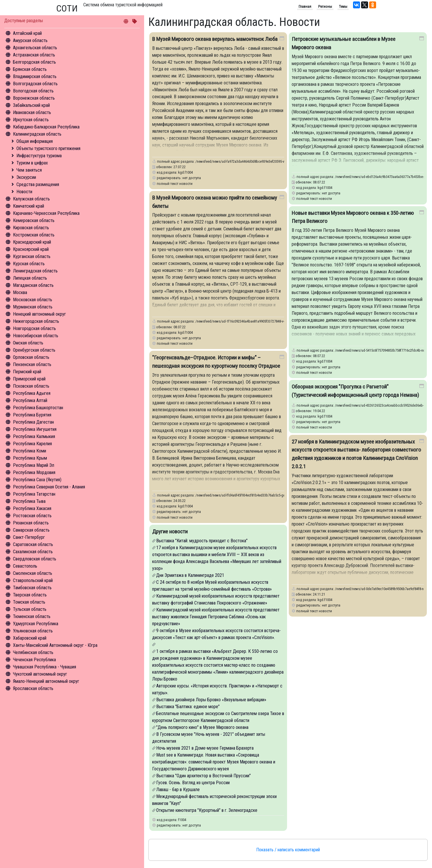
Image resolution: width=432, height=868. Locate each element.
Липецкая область (30, 278)
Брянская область (30, 69)
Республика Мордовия (34, 472)
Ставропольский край (33, 580)
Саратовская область (33, 544)
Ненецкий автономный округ (39, 314)
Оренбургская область (34, 350)
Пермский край (27, 372)
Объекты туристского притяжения (48, 148)
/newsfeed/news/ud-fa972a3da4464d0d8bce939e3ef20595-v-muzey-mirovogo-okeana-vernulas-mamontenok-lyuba (279, 161)
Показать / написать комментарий (288, 850)
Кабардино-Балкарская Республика (46, 127)
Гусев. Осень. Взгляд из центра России (193, 783)
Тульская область (30, 609)
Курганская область (32, 256)
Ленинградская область (35, 271)
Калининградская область (37, 134)
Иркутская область (31, 120)
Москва (20, 292)
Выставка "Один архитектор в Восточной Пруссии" (203, 776)
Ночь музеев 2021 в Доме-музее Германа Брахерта (205, 748)
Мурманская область (33, 307)
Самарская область (31, 530)
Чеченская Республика (34, 660)
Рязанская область (31, 523)
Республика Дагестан (33, 422)
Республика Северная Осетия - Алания (49, 487)
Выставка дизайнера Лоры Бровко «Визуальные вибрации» (211, 700)
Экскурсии (26, 177)
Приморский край (29, 379)
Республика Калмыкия (34, 436)
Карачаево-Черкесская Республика (46, 213)
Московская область (33, 300)
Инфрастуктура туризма (39, 156)
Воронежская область (34, 98)
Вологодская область (33, 91)
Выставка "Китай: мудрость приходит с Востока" (202, 541)
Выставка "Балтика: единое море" (188, 707)
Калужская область (31, 199)
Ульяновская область (33, 631)
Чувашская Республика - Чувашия (45, 667)
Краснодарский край (32, 242)
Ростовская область (32, 516)
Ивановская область (32, 112)
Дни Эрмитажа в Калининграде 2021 (190, 575)
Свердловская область (35, 559)
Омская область (28, 343)
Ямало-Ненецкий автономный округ (46, 681)
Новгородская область (34, 328)
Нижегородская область (36, 321)
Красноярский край (31, 249)
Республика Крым (30, 458)
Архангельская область (35, 48)
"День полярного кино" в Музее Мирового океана (202, 727)
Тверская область (30, 595)
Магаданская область (33, 285)
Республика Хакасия (32, 508)
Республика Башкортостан (38, 408)
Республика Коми (30, 451)
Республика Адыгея (32, 393)
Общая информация (35, 141)
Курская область (29, 264)
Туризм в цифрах (32, 163)
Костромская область (34, 235)
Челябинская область (33, 652)
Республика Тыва (29, 501)
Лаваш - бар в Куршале (178, 790)
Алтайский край (27, 33)
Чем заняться (29, 170)
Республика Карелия (32, 444)
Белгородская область (34, 62)
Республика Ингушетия (35, 429)
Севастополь (25, 566)
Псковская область (31, 386)
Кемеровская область (34, 220)
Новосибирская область (36, 336)
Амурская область (30, 40)
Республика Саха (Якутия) (37, 480)
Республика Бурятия (32, 415)
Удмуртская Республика (36, 624)
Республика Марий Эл (34, 465)
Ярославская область (33, 688)
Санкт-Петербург (29, 537)
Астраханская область (34, 55)
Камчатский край (29, 206)
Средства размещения (38, 184)
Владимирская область (35, 76)
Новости (24, 192)
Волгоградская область (35, 84)
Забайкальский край (31, 105)
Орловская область (31, 357)
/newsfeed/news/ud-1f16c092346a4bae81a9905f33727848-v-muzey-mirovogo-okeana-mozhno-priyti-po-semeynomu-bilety (284, 321)
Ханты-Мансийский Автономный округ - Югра (55, 645)
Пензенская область (32, 364)
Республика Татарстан (34, 494)
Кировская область (31, 228)
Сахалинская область (33, 552)
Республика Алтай (30, 400)
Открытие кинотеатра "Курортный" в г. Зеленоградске (207, 810)
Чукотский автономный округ (40, 674)
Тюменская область (32, 616)
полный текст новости (175, 184)
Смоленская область (33, 573)
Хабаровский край (30, 638)
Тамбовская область (32, 588)
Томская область (29, 602)
